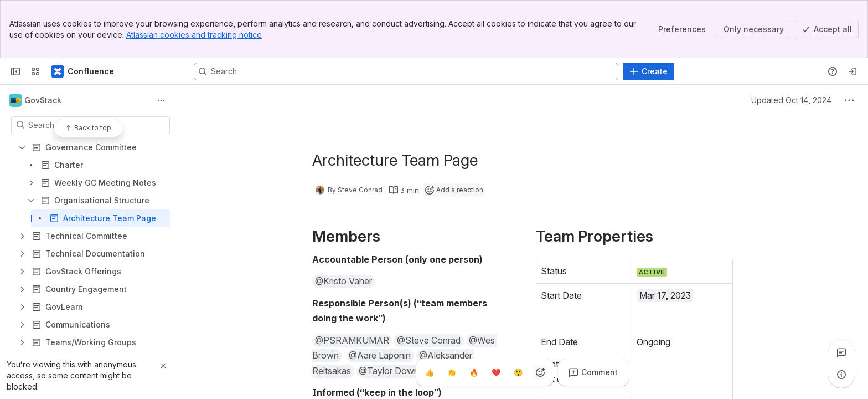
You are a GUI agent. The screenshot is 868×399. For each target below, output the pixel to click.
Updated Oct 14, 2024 (791, 100)
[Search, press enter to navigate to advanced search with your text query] (406, 71)
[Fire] (474, 372)
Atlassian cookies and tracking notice (194, 35)
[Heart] (496, 372)
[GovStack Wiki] (83, 71)
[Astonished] (518, 372)
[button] (343, 282)
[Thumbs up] (430, 372)
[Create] (649, 71)
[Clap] (452, 372)
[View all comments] (841, 352)
